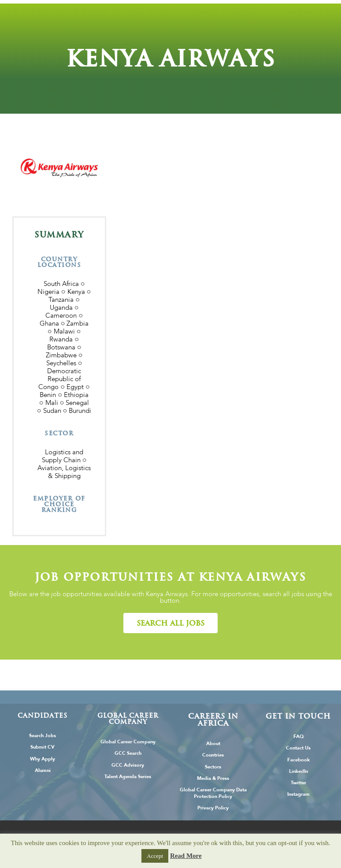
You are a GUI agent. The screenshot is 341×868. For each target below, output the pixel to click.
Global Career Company (128, 742)
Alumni (43, 770)
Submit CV (43, 747)
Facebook (298, 760)
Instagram (298, 794)
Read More (186, 856)
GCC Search (128, 753)
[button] (170, 623)
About (213, 744)
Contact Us (298, 748)
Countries (213, 755)
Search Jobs (43, 736)
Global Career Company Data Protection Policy (213, 793)
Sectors (213, 767)
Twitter (298, 783)
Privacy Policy (213, 808)
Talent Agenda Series (128, 777)
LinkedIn (298, 771)
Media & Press (213, 778)
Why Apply (43, 759)
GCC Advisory (128, 765)
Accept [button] (155, 856)
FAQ (298, 736)
